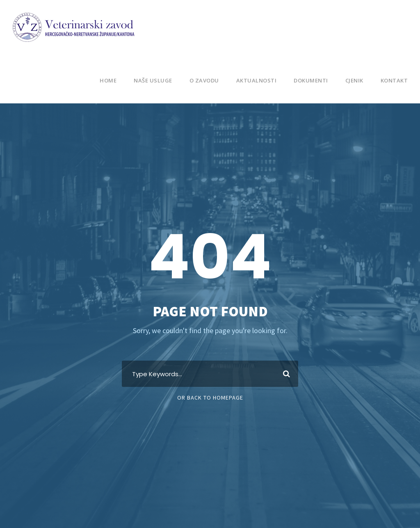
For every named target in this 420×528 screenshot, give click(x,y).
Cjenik (353, 80)
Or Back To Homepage (210, 398)
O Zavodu (202, 80)
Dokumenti (308, 80)
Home (103, 80)
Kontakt (394, 80)
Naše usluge (149, 80)
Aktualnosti (254, 80)
